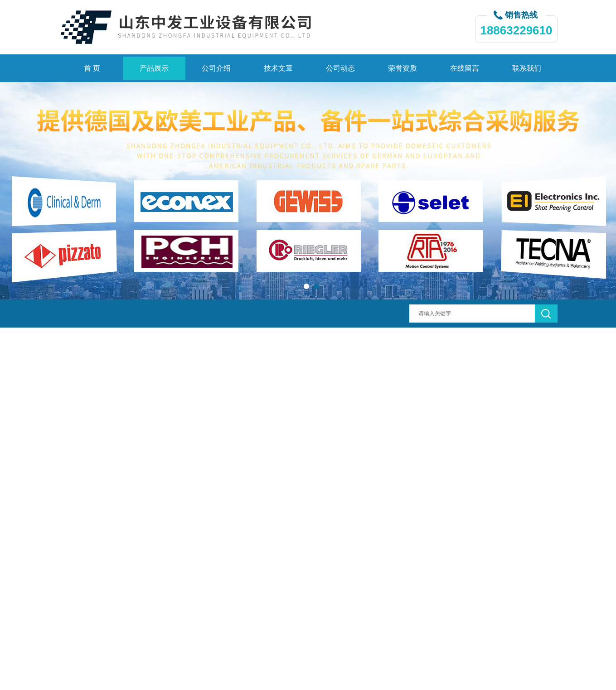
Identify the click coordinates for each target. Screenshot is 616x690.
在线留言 (465, 68)
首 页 (92, 68)
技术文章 (278, 68)
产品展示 (154, 68)
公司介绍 (216, 68)
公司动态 (340, 68)
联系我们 (527, 68)
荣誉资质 (403, 68)
